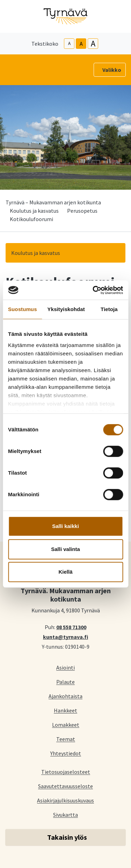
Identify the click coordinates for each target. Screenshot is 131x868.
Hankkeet (65, 710)
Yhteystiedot (66, 753)
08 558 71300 (71, 627)
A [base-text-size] (81, 44)
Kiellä (65, 572)
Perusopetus (82, 211)
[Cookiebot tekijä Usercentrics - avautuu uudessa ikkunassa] (93, 290)
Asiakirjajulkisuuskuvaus (65, 800)
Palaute (65, 682)
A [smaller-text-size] (69, 43)
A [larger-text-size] (93, 44)
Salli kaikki (65, 526)
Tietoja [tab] (109, 309)
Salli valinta (65, 549)
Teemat (66, 739)
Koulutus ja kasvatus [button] (36, 253)
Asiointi (65, 667)
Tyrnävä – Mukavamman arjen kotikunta (53, 202)
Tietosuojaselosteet (66, 772)
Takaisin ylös (67, 837)
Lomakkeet (66, 724)
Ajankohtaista (65, 696)
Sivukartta (65, 814)
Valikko (112, 70)
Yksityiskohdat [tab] (66, 309)
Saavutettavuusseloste (65, 786)
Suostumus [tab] (23, 309)
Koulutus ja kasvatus (34, 211)
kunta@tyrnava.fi (65, 636)
